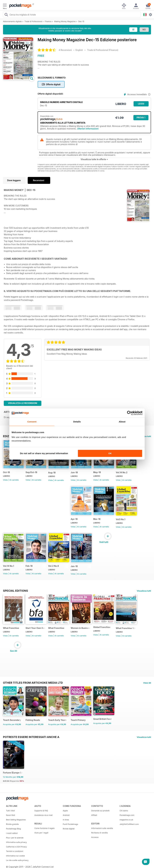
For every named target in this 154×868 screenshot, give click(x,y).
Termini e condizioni (15, 851)
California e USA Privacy (16, 847)
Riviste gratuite (12, 824)
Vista (5, 480)
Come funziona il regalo (45, 828)
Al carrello (14, 480)
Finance (48, 21)
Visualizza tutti (144, 591)
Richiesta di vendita (99, 833)
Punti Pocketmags (71, 824)
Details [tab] (77, 422)
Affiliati (94, 815)
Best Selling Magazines (16, 820)
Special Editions (15, 591)
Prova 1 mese (141, 118)
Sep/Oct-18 (31, 472)
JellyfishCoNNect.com (129, 824)
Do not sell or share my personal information (44, 453)
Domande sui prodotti (100, 811)
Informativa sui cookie (15, 856)
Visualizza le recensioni (23, 403)
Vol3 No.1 (121, 519)
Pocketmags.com (127, 815)
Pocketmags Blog (13, 829)
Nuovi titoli (11, 815)
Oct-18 (6, 472)
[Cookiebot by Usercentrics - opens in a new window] (129, 413)
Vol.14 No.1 (8, 566)
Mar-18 (97, 519)
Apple (65, 811)
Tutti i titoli (10, 811)
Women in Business (81, 628)
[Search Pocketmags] (6, 15)
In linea (66, 820)
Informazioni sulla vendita (102, 828)
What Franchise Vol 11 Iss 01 (126, 628)
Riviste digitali (69, 829)
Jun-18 (74, 472)
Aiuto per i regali (41, 833)
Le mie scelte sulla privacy (17, 860)
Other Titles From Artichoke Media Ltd (33, 683)
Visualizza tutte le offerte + (94, 159)
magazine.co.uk (126, 820)
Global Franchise (102, 627)
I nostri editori (12, 833)
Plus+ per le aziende (15, 838)
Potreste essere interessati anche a (31, 737)
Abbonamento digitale (12, 21)
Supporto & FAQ (41, 811)
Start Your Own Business (36, 628)
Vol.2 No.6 (53, 566)
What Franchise (11, 628)
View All (147, 683)
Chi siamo (124, 811)
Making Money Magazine (65, 21)
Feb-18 (29, 566)
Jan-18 (74, 566)
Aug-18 (52, 473)
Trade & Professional (33, 21)
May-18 (97, 472)
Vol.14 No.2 (122, 472)
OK (110, 453)
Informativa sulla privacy (16, 842)
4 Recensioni (65, 50)
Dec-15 (81, 21)
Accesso (95, 837)
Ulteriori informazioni (88, 129)
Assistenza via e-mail (43, 815)
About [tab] (122, 422)
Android (66, 815)
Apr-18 (74, 519)
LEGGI (141, 104)
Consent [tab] (32, 422)
